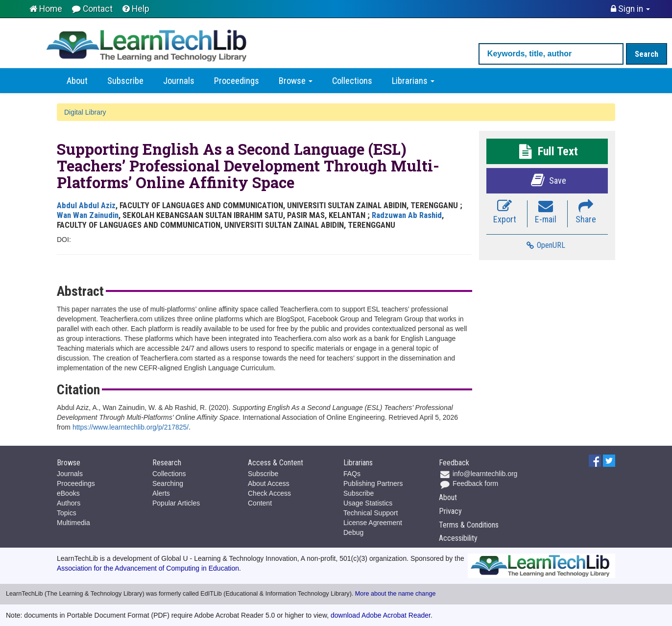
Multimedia (73, 523)
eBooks (68, 493)
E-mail (546, 212)
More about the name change (396, 594)
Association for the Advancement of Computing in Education (148, 568)
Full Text (547, 151)
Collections (352, 81)
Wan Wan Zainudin (88, 215)
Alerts (161, 493)
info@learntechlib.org (478, 474)
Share (586, 212)
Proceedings (237, 81)
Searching (168, 483)
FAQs (352, 474)
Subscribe (125, 81)
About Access (269, 483)
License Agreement (373, 523)
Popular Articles (176, 503)
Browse (296, 81)
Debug (353, 532)
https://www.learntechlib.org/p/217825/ (131, 427)
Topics (67, 513)
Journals (179, 81)
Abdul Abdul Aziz (86, 205)
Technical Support (371, 513)
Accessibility (458, 538)
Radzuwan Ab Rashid (407, 215)
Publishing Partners (373, 483)
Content (260, 503)
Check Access (269, 493)
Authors (69, 503)
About (77, 81)
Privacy (450, 511)
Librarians (413, 81)
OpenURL (545, 245)
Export (505, 212)
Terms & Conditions (469, 525)
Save (547, 180)
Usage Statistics (368, 503)
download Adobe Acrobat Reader (381, 615)
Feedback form (468, 483)
